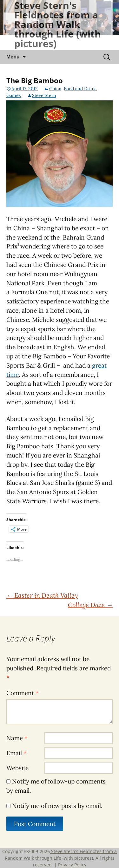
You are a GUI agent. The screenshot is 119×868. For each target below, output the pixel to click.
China (55, 89)
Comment (23, 693)
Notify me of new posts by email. (57, 806)
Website (17, 768)
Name (17, 738)
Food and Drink (80, 89)
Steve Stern (44, 95)
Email (17, 753)
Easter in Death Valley (42, 595)
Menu (13, 57)
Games (13, 95)
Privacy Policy (72, 865)
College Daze (90, 605)
